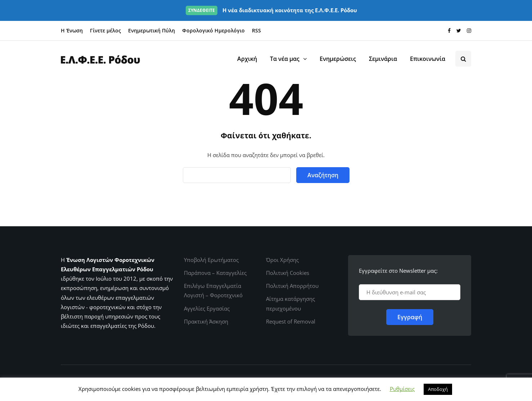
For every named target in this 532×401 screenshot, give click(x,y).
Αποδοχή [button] (438, 389)
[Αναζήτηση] (237, 175)
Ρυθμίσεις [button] (402, 389)
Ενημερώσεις (338, 59)
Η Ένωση (72, 30)
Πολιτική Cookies (288, 273)
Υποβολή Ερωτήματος (211, 260)
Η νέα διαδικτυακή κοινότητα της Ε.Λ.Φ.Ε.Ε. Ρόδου (271, 10)
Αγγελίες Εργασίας (207, 308)
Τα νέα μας (285, 59)
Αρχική (247, 59)
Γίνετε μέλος (105, 30)
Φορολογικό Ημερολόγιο (213, 30)
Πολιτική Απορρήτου (292, 286)
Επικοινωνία (428, 59)
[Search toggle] (463, 59)
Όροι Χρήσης (282, 260)
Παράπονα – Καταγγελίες (215, 273)
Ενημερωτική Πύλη (152, 30)
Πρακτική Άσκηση (206, 321)
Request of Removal (291, 321)
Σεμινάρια (383, 59)
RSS (256, 30)
